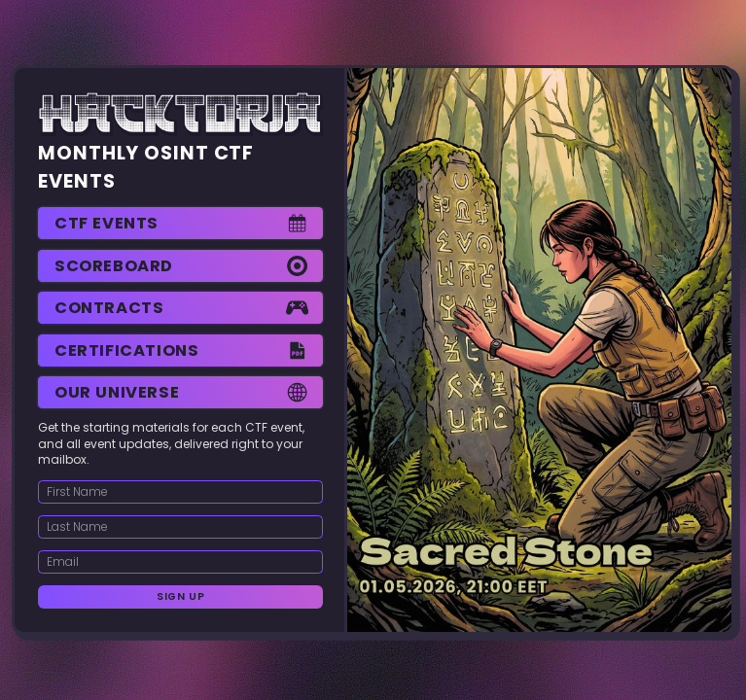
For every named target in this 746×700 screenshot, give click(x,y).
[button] (180, 223)
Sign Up (180, 596)
